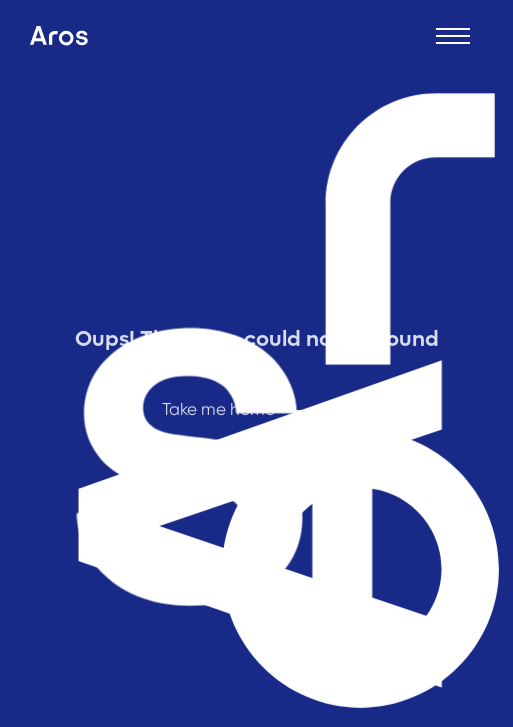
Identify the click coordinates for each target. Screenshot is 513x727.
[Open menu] (453, 36)
